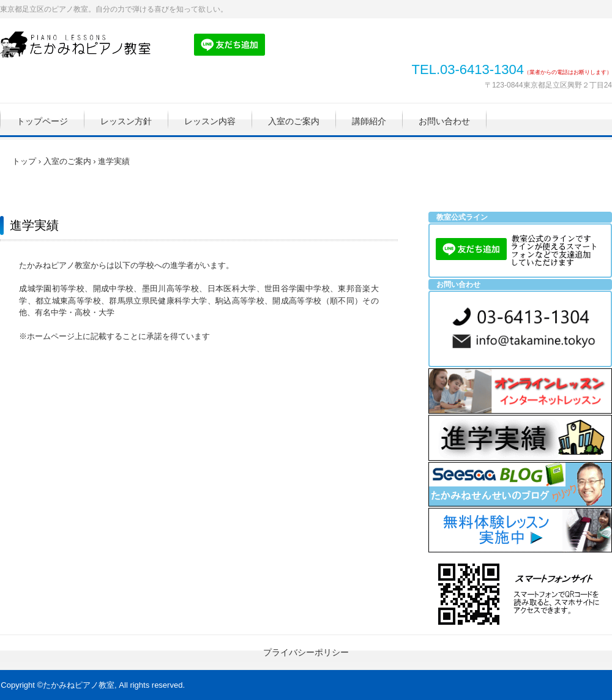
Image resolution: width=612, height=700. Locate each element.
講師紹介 (369, 121)
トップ (24, 161)
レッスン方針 (126, 121)
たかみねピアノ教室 (83, 45)
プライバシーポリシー (306, 652)
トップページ (42, 121)
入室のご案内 (294, 121)
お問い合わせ (444, 121)
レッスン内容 (210, 121)
